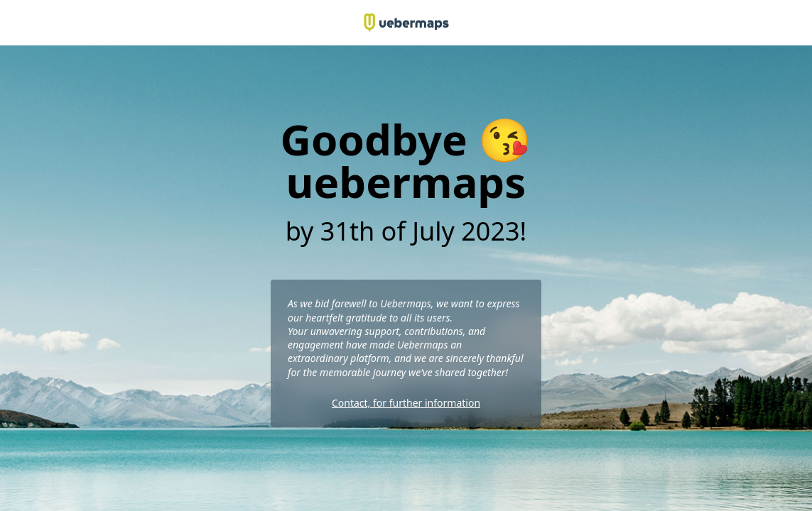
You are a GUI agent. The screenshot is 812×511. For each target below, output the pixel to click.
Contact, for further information (406, 403)
